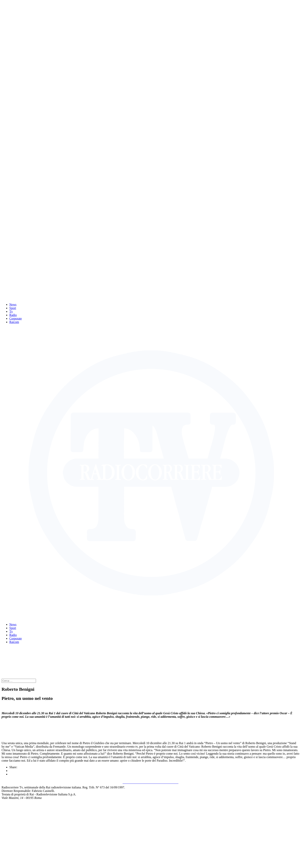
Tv (11, 311)
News (13, 305)
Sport (13, 308)
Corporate (16, 318)
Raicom (14, 322)
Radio (13, 315)
